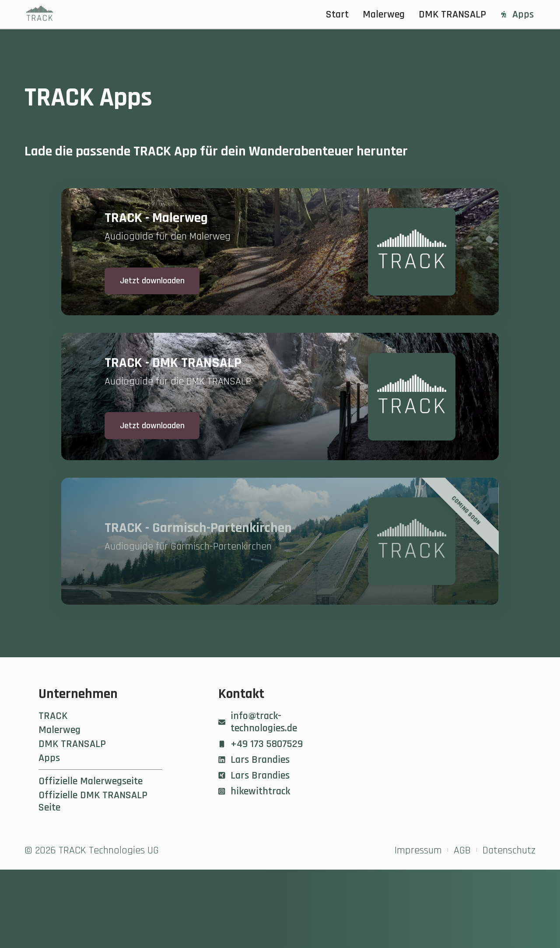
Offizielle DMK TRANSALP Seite (93, 880)
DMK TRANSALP (452, 14)
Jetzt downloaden (161, 299)
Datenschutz (509, 929)
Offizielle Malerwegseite (91, 860)
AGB (462, 929)
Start (337, 14)
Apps (517, 14)
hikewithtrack (254, 870)
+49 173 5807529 (261, 822)
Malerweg (384, 14)
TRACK (53, 794)
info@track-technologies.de (258, 800)
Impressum (418, 929)
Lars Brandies (254, 838)
